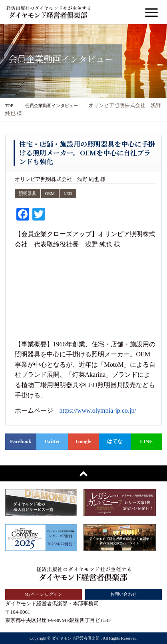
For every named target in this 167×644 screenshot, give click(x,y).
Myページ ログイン (43, 594)
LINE (146, 441)
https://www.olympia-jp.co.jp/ (98, 410)
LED (68, 193)
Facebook (21, 441)
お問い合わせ (123, 594)
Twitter (52, 441)
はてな (115, 441)
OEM (50, 193)
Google (83, 441)
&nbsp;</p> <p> (85, 294)
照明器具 (28, 193)
